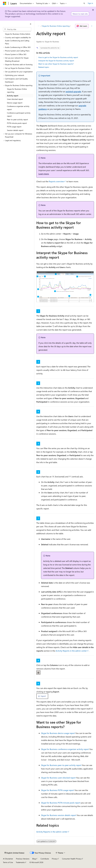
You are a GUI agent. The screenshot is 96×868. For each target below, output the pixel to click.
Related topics (44, 67)
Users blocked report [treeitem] (15, 99)
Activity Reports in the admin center (71, 651)
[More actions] (92, 26)
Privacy (55, 859)
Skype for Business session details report (59, 815)
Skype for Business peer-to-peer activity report (61, 765)
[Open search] (84, 3)
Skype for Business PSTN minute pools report (61, 803)
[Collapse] (31, 24)
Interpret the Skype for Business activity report (56, 61)
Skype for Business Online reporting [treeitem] (17, 91)
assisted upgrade (73, 91)
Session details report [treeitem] (15, 130)
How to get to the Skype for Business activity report (58, 57)
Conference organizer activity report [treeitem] (18, 108)
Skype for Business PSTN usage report (58, 790)
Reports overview (56, 181)
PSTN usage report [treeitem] (14, 127)
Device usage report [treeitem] (15, 103)
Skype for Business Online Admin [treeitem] (18, 34)
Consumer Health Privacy (72, 859)
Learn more (44, 174)
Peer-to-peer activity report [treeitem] (17, 119)
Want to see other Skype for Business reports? (56, 64)
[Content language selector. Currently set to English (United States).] (14, 853)
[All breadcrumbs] (39, 26)
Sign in (90, 3)
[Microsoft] (5, 3)
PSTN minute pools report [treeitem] (17, 123)
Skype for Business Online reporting (56, 26)
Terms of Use (8, 862)
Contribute (45, 859)
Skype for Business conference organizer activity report (65, 749)
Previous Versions (23, 859)
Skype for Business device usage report (58, 733)
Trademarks (20, 862)
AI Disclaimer (8, 859)
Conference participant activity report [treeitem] (19, 114)
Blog (34, 859)
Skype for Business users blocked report (58, 778)
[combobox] (17, 29)
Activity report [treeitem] (13, 96)
